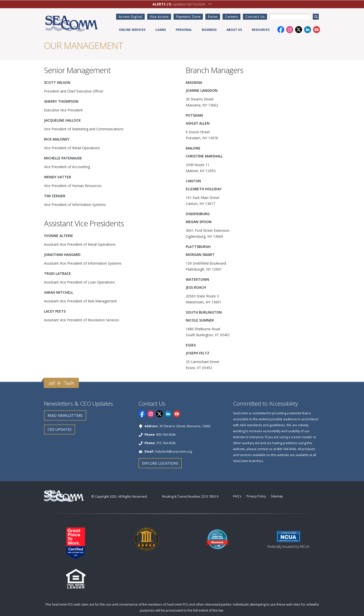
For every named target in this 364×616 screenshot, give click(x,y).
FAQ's (237, 496)
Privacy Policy (256, 496)
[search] (316, 17)
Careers (231, 17)
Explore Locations (160, 463)
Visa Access (159, 17)
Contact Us (255, 17)
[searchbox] (290, 17)
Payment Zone (188, 17)
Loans (161, 30)
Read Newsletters (65, 415)
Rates (213, 17)
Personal (184, 30)
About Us (234, 30)
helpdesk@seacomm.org (173, 451)
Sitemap (277, 496)
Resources (261, 30)
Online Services (132, 30)
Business (209, 30)
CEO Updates (60, 429)
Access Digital (130, 17)
